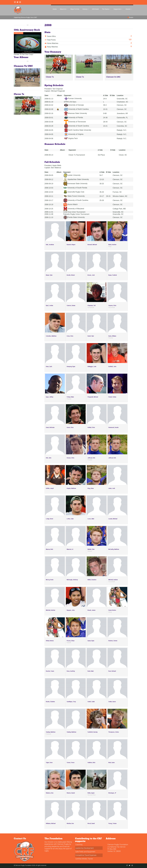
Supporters (118, 9)
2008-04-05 (49, 130)
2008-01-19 (49, 102)
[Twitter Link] (17, 2)
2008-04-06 (49, 139)
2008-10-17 (49, 200)
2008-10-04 (49, 192)
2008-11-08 (49, 214)
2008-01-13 (49, 99)
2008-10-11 (49, 196)
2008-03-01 (49, 118)
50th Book (95, 9)
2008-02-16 (49, 113)
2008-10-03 (49, 188)
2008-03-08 (49, 122)
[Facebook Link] (15, 2)
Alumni (129, 9)
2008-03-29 (49, 126)
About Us (64, 9)
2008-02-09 (49, 109)
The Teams (106, 9)
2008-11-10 (49, 217)
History (86, 9)
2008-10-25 (49, 209)
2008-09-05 (49, 175)
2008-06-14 (49, 155)
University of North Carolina (76, 109)
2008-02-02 (49, 105)
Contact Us (20, 838)
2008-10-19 (49, 205)
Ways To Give (75, 9)
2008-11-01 (49, 212)
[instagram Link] (20, 2)
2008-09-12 (49, 179)
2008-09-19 (49, 184)
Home (55, 9)
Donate (131, 17)
